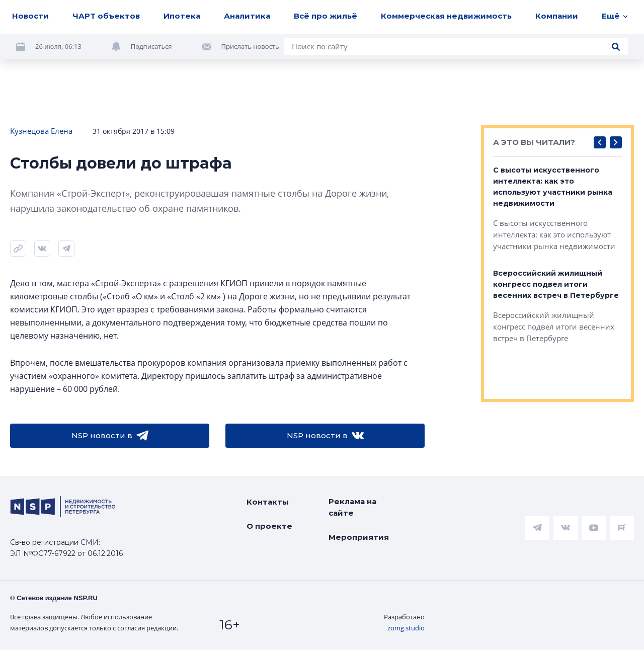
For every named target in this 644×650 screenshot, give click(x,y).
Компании (557, 16)
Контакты (268, 502)
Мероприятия (359, 537)
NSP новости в (110, 436)
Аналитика (247, 16)
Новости (30, 16)
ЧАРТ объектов (106, 16)
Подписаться (151, 46)
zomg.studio (406, 628)
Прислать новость (250, 46)
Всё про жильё (326, 16)
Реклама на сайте (352, 507)
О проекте (269, 526)
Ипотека (182, 16)
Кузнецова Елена (41, 131)
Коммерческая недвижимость (446, 16)
